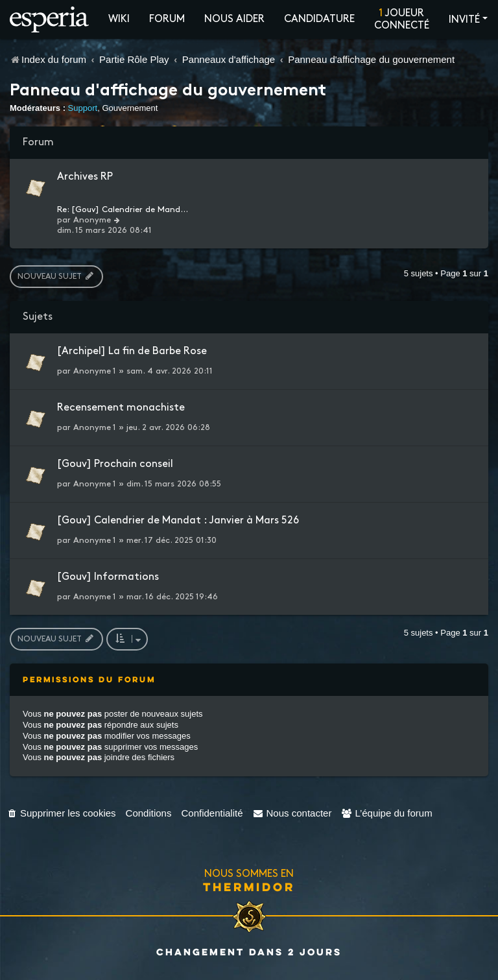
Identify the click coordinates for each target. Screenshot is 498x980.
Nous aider (234, 19)
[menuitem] (61, 813)
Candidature (319, 19)
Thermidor (249, 887)
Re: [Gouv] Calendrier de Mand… (123, 209)
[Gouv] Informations (108, 577)
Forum (167, 19)
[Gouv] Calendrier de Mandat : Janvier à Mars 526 (178, 520)
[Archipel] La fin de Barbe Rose (132, 351)
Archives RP (85, 177)
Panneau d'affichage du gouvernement (168, 91)
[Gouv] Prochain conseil (115, 464)
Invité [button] (464, 20)
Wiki (119, 19)
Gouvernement (130, 108)
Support (83, 108)
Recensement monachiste (121, 408)
